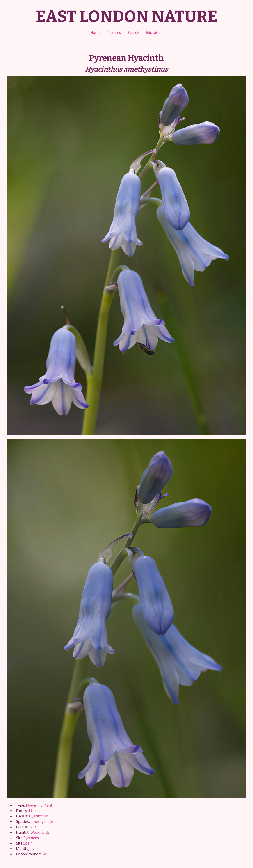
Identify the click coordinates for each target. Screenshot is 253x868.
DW (44, 854)
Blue (33, 827)
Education (154, 33)
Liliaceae (36, 811)
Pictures (114, 33)
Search (133, 33)
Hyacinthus (38, 816)
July (31, 849)
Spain (28, 843)
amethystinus (42, 821)
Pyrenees (31, 838)
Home (96, 33)
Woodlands (40, 832)
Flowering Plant (39, 805)
